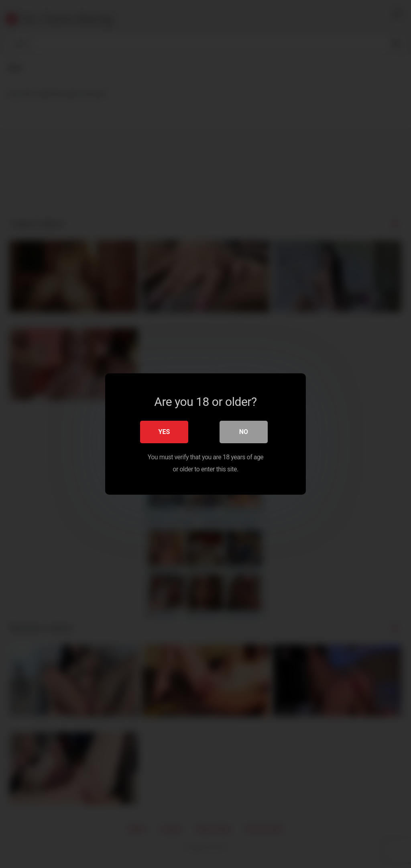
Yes (164, 432)
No (244, 432)
